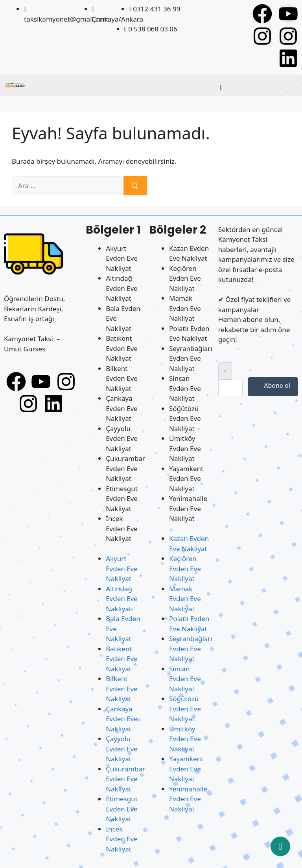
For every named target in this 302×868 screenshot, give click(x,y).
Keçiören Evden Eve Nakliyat (185, 278)
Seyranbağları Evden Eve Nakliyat (191, 358)
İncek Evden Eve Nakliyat (122, 528)
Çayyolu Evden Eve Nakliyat (122, 439)
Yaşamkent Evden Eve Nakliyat (186, 479)
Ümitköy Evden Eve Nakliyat (185, 448)
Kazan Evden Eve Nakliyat (189, 253)
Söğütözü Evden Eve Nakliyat (185, 418)
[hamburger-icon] (221, 87)
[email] (230, 388)
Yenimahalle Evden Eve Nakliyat (188, 508)
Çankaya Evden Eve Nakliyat (122, 408)
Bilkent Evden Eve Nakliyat (122, 378)
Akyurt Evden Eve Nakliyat (122, 258)
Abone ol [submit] (273, 386)
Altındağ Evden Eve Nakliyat (122, 288)
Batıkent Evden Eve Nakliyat (122, 348)
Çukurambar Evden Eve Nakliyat (125, 468)
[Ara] (135, 186)
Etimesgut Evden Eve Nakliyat (122, 499)
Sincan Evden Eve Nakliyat (185, 388)
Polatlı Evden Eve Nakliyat (189, 333)
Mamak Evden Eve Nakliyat (185, 308)
